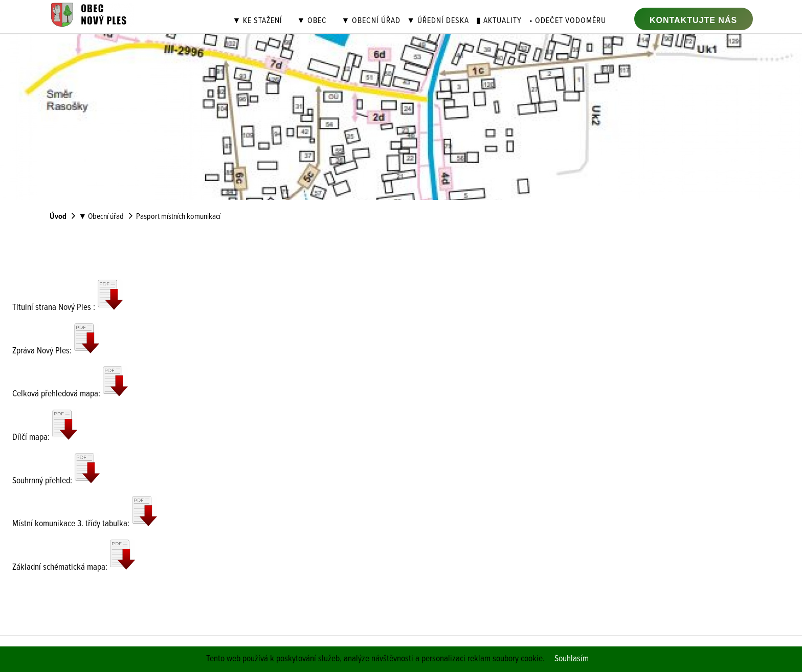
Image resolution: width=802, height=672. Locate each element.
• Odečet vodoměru (568, 21)
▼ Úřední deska (438, 21)
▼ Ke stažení (258, 21)
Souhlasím (572, 659)
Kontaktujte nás (693, 20)
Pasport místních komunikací (178, 217)
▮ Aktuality (499, 21)
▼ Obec (312, 21)
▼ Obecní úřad (371, 21)
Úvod (58, 217)
